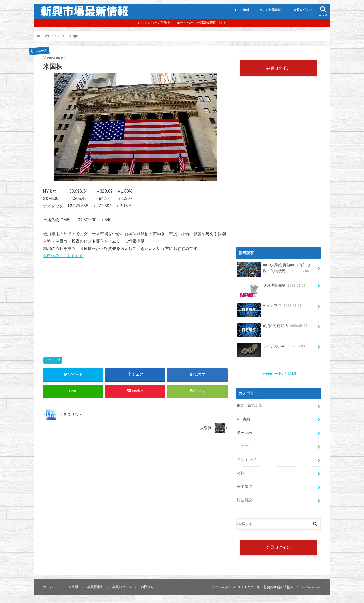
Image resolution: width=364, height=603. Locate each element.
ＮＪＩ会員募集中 (271, 10)
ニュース (54, 360)
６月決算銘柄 (272, 287)
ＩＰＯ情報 (241, 10)
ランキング (246, 459)
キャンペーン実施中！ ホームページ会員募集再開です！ (183, 23)
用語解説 (245, 499)
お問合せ (147, 586)
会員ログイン (303, 10)
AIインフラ (270, 308)
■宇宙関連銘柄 (273, 328)
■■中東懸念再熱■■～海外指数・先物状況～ (273, 270)
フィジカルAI (271, 348)
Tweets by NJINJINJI (279, 373)
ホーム (48, 586)
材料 (241, 473)
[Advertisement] (135, 303)
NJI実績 (244, 419)
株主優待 (245, 486)
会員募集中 (95, 586)
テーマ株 (245, 432)
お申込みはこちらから (63, 256)
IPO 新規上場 (250, 405)
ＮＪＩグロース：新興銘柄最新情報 (264, 587)
